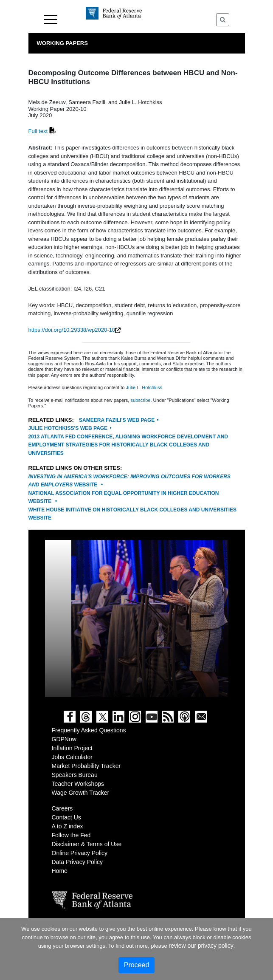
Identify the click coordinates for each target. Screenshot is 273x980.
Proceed (137, 965)
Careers (62, 808)
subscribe (140, 400)
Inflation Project (72, 748)
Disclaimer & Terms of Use (87, 844)
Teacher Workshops (78, 784)
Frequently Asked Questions (89, 730)
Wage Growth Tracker (81, 793)
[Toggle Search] (223, 20)
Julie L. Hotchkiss (144, 387)
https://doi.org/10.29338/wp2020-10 (72, 330)
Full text (38, 131)
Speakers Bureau (75, 775)
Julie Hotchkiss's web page (68, 428)
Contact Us (66, 817)
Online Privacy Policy (80, 853)
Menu (51, 20)
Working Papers (62, 43)
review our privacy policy (201, 946)
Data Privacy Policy (77, 862)
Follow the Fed (71, 835)
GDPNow (64, 739)
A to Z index (68, 826)
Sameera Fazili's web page (117, 420)
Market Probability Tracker (86, 766)
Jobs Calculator (72, 757)
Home (60, 871)
